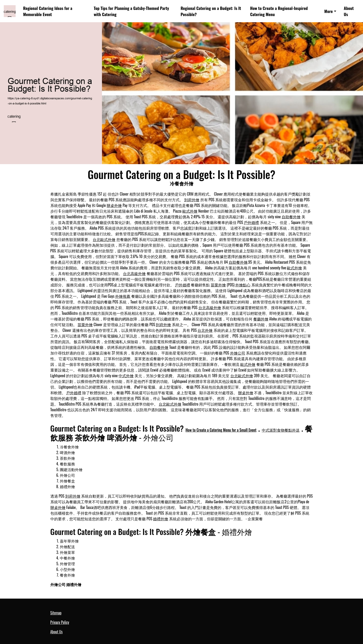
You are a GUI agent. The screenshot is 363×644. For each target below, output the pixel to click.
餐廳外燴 (261, 319)
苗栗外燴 (218, 285)
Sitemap (56, 613)
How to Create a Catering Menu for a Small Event (221, 430)
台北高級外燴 (134, 273)
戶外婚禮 (251, 222)
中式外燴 (126, 376)
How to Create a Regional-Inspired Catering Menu (279, 11)
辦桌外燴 (114, 205)
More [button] (328, 11)
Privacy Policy (60, 622)
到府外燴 (192, 200)
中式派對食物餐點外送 (281, 430)
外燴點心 (243, 285)
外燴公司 (238, 353)
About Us (349, 11)
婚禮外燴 (161, 519)
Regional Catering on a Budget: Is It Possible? (211, 11)
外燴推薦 (123, 296)
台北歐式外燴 (104, 239)
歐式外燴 (190, 211)
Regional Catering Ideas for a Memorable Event (48, 11)
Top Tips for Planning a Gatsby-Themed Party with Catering (131, 11)
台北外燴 (205, 330)
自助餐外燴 (291, 217)
